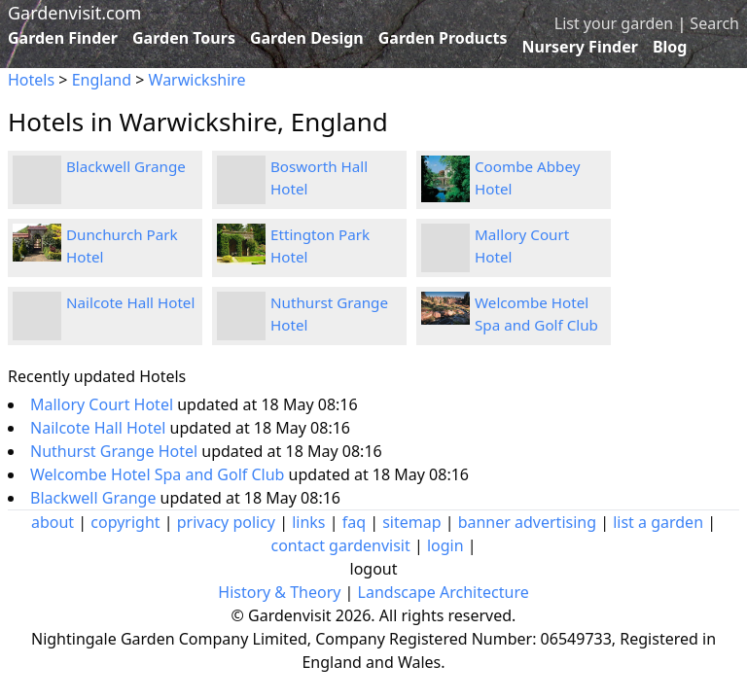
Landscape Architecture (444, 592)
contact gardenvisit (340, 545)
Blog (670, 47)
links (308, 522)
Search (714, 23)
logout (374, 569)
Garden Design (307, 38)
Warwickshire (197, 80)
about (53, 522)
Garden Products (443, 38)
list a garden (658, 522)
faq (354, 522)
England (102, 80)
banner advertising (527, 522)
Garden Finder (63, 38)
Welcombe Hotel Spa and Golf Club (160, 474)
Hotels (31, 80)
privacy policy (226, 522)
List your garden (614, 23)
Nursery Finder (580, 47)
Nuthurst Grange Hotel (116, 451)
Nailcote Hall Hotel (130, 302)
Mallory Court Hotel (104, 404)
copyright (125, 522)
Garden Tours (184, 38)
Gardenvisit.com (74, 13)
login (445, 545)
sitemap (411, 522)
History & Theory (279, 592)
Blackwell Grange (126, 166)
